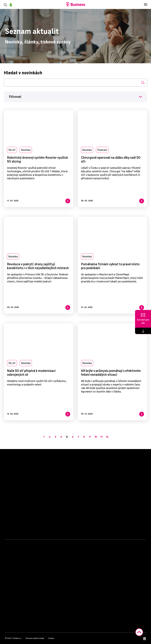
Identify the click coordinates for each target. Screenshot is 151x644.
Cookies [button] (51, 638)
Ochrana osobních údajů (35, 638)
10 (96, 437)
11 (101, 437)
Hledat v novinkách (23, 73)
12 (107, 437)
